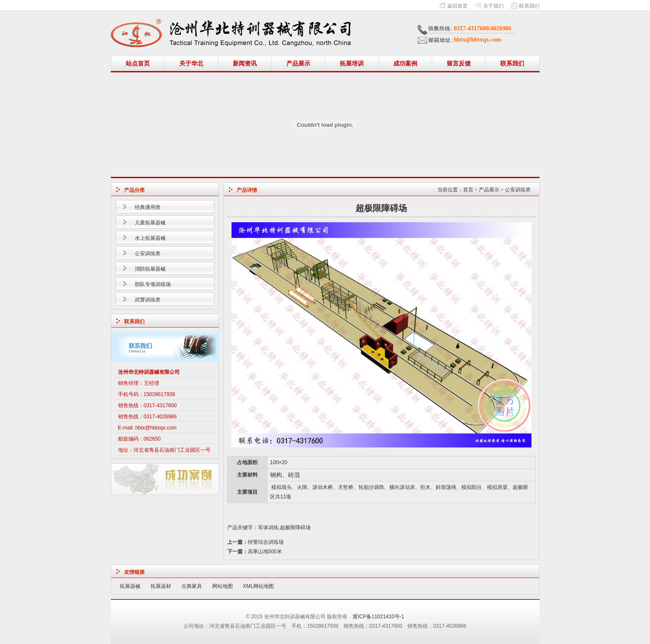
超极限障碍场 (295, 528)
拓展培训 (352, 64)
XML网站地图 (259, 586)
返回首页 (457, 6)
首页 (468, 190)
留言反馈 (459, 64)
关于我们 (493, 6)
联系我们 (529, 6)
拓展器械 (130, 586)
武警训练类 (148, 300)
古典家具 (192, 586)
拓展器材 (161, 586)
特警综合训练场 (266, 542)
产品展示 (298, 64)
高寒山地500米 (265, 552)
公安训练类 (148, 253)
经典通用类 (148, 207)
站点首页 (138, 64)
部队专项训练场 (153, 284)
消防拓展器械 (150, 269)
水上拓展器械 (150, 238)
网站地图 (223, 586)
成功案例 (405, 64)
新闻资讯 (245, 64)
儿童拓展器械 (150, 223)
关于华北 (191, 64)
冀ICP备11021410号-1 (378, 617)
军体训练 (268, 528)
